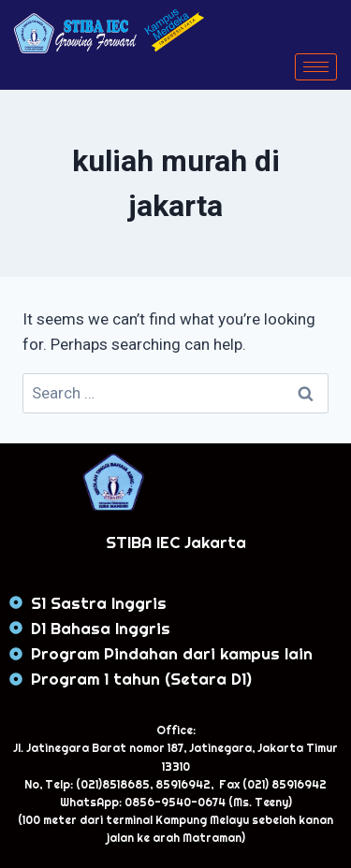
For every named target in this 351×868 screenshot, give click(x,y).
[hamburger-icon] (316, 67)
